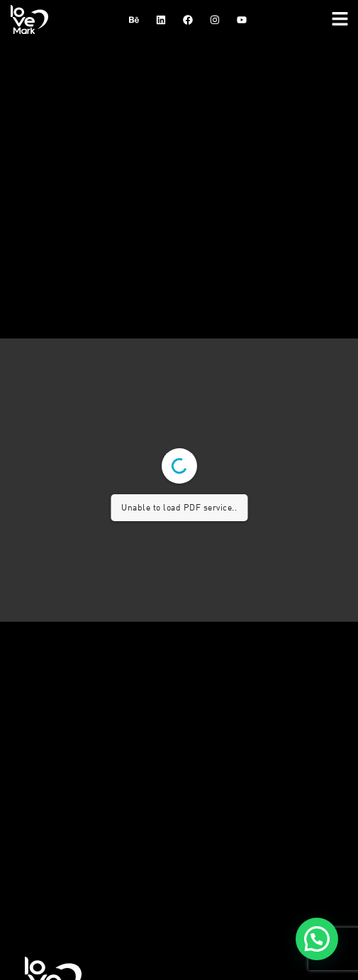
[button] (340, 19)
